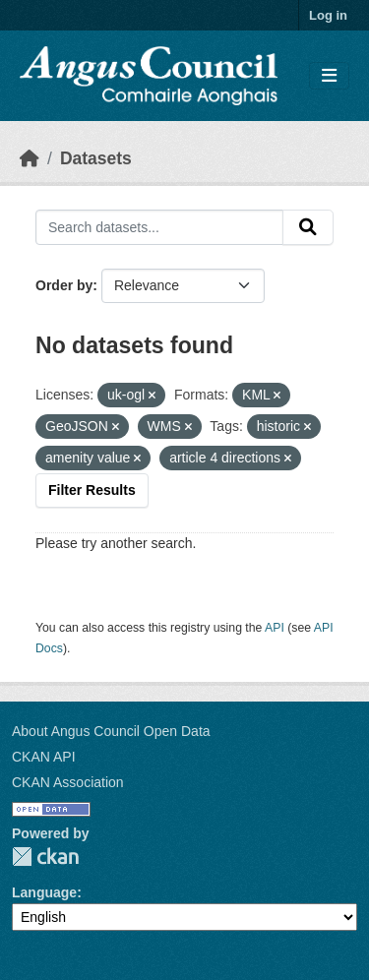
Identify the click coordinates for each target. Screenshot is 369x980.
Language (44, 892)
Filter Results (92, 490)
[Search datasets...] (159, 227)
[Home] (30, 158)
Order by (64, 285)
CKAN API (44, 757)
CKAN (45, 857)
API (275, 628)
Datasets (96, 158)
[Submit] (308, 227)
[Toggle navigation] (329, 76)
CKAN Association (68, 782)
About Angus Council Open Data (111, 731)
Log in (328, 15)
